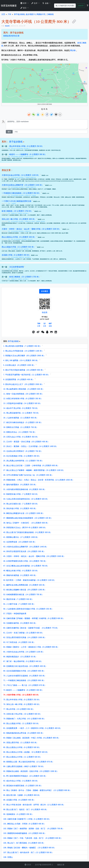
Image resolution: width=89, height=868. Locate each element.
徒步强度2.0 (22, 221)
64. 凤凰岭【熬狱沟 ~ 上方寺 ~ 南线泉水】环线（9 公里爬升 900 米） (31, 647)
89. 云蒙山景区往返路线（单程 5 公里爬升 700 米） (24, 766)
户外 (9, 149)
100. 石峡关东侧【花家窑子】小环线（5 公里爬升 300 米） (27, 819)
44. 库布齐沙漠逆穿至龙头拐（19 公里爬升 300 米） (24, 551)
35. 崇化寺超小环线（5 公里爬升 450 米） (20, 508)
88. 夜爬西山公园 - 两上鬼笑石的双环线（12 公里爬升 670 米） (29, 762)
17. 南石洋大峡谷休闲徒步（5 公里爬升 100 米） (23, 422)
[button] (34, 332)
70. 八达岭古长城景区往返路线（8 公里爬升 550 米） (25, 676)
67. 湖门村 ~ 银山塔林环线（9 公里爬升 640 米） (23, 661)
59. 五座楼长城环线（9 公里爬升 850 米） (20, 623)
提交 (9, 132)
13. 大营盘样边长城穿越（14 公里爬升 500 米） (22, 403)
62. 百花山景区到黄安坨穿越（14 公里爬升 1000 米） (25, 637)
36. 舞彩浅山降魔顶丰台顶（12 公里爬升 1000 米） (24, 513)
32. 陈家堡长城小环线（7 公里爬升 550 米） (21, 494)
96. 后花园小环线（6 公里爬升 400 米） (19, 800)
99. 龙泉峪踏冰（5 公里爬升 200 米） (18, 814)
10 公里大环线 (14, 241)
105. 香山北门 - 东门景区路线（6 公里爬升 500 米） (24, 843)
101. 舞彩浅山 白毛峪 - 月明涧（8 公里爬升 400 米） (24, 824)
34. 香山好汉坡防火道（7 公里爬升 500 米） (21, 504)
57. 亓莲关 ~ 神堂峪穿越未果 (15, 614)
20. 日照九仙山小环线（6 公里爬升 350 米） (21, 437)
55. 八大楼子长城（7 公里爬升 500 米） (19, 604)
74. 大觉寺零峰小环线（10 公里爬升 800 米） (22, 695)
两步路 (73, 50)
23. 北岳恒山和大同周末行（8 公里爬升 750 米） (23, 451)
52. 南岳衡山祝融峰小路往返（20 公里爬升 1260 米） (25, 590)
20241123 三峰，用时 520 (8, 207)
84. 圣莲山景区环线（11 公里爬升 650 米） (21, 743)
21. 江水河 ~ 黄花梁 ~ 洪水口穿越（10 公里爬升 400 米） (26, 442)
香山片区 (14, 149)
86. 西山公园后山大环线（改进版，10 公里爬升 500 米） (26, 752)
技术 (35, 3)
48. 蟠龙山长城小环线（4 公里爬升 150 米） (21, 571)
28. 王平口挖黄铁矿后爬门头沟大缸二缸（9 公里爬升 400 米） (28, 475)
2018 (28, 865)
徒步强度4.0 (22, 187)
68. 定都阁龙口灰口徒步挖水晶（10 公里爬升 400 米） (25, 666)
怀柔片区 (31, 157)
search (81, 6)
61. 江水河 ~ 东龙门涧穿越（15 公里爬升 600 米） (23, 633)
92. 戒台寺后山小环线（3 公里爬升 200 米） (21, 781)
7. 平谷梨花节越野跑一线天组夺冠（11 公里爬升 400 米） (27, 375)
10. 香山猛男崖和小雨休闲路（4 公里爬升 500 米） (24, 389)
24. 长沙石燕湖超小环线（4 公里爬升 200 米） (22, 456)
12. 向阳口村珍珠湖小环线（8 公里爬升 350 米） (23, 399)
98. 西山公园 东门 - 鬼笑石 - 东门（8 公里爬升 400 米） (26, 810)
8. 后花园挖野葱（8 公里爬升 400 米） (19, 379)
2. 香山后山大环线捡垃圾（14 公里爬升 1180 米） (24, 351)
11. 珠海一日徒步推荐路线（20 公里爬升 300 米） (23, 394)
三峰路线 (27, 177)
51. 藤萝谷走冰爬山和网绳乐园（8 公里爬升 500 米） (25, 585)
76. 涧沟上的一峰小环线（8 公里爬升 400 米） (22, 704)
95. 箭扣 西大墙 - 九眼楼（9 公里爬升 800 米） (22, 795)
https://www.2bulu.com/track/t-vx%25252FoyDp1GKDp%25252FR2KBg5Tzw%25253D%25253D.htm (50, 181)
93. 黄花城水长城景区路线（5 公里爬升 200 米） (23, 786)
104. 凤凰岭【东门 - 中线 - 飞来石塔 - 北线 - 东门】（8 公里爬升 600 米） (33, 838)
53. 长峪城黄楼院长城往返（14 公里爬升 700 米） (23, 594)
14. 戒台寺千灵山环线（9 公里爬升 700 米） (21, 408)
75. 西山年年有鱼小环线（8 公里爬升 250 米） (22, 700)
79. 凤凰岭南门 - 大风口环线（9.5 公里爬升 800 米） (24, 719)
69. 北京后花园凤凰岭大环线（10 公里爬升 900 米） (24, 671)
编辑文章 (61, 865)
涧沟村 (33, 221)
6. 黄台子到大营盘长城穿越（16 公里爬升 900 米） (24, 370)
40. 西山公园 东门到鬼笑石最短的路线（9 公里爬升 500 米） (28, 532)
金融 (46, 3)
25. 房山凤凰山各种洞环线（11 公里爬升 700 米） (23, 461)
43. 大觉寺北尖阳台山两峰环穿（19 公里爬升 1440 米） (26, 547)
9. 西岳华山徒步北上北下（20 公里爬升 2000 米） (24, 384)
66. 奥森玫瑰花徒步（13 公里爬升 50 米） (20, 657)
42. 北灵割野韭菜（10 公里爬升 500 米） (20, 542)
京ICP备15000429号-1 (44, 865)
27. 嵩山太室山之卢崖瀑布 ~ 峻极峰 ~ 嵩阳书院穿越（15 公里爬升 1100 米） (34, 470)
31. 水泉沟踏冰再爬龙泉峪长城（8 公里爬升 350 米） (25, 489)
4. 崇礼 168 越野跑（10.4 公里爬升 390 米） (21, 360)
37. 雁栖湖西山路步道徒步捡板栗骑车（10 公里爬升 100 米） (28, 518)
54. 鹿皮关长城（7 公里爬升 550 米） (18, 599)
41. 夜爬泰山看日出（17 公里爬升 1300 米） (21, 537)
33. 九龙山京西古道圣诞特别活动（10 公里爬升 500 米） (26, 499)
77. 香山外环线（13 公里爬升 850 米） (19, 709)
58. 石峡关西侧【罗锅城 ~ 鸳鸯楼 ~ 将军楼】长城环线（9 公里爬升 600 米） (34, 618)
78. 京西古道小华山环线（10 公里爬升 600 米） (22, 714)
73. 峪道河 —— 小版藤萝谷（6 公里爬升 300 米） (23, 690)
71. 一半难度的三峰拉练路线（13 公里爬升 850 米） (24, 680)
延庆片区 (16, 269)
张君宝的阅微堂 (9, 6)
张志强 (45, 312)
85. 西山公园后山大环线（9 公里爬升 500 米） (22, 747)
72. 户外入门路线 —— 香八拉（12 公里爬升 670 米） (25, 685)
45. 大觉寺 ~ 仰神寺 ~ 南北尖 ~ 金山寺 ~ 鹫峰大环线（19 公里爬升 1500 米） (34, 556)
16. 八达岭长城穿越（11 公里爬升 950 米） (21, 418)
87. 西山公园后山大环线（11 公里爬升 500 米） (22, 757)
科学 (24, 3)
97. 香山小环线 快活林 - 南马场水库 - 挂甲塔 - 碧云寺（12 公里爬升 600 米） (34, 805)
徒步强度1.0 (27, 149)
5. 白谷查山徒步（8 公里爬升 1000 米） (19, 365)
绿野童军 (43, 221)
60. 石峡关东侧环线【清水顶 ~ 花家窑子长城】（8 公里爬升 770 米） (31, 628)
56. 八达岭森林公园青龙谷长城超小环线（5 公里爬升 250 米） (28, 609)
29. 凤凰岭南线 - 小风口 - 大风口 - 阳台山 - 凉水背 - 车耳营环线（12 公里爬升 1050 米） (39, 480)
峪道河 (27, 157)
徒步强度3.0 (22, 177)
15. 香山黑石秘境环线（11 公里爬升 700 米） (22, 413)
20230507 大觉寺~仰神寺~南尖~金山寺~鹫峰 (57, 233)
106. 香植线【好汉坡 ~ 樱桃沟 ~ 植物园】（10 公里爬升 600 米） (29, 848)
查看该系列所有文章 (11, 36)
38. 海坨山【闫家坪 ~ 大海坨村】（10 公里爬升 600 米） (26, 523)
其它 (24, 8)
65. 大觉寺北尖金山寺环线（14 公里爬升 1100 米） (24, 652)
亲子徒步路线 (16, 142)
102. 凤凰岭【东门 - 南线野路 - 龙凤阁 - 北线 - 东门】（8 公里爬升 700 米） (34, 829)
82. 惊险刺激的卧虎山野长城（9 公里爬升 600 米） (24, 733)
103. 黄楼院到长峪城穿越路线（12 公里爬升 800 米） (25, 833)
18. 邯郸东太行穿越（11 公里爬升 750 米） (21, 427)
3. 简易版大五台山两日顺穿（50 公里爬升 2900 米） (24, 356)
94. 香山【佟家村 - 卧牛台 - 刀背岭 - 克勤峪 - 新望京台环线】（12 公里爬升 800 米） (37, 790)
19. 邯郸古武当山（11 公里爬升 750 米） (20, 432)
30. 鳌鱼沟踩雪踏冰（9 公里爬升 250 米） (20, 485)
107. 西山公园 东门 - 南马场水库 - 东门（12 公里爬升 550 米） (28, 852)
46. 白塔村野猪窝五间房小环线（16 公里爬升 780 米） (25, 561)
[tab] (45, 291)
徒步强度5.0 (26, 213)
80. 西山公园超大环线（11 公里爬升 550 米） (22, 723)
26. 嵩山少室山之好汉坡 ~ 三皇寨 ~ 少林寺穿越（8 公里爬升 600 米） (31, 466)
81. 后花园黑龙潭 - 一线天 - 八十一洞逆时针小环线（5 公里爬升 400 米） (33, 728)
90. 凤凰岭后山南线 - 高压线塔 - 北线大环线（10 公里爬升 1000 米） (31, 771)
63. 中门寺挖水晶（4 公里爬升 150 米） (19, 642)
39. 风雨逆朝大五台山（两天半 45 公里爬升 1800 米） (25, 528)
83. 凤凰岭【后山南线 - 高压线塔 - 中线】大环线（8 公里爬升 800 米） (32, 738)
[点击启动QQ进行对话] (47, 332)
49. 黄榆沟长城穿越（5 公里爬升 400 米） (20, 575)
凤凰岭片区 (33, 177)
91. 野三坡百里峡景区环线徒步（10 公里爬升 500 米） (25, 776)
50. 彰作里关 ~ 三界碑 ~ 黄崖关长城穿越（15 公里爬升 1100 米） (29, 580)
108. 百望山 (8, 857)
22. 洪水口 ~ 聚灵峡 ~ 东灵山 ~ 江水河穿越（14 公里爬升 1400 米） (30, 446)
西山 (12, 239)
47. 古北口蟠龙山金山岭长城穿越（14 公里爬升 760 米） (26, 566)
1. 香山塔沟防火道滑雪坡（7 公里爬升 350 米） (23, 346)
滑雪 (12, 269)
